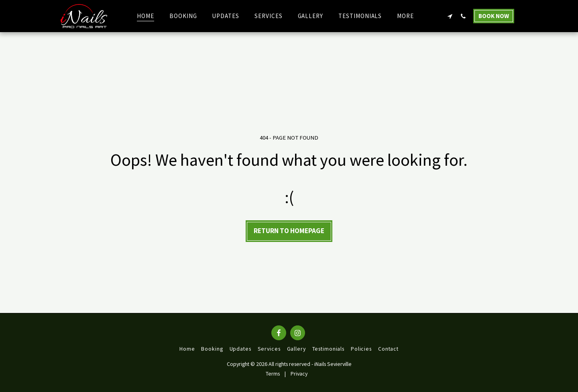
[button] (450, 16)
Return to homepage (289, 231)
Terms (273, 374)
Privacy (299, 374)
